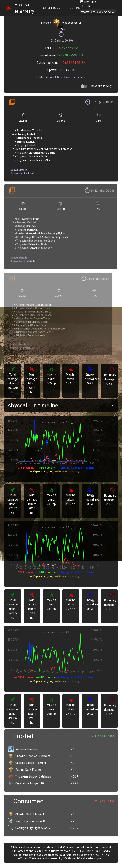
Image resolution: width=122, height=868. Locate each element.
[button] (61, 405)
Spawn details (18, 166)
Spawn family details (22, 170)
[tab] (52, 8)
